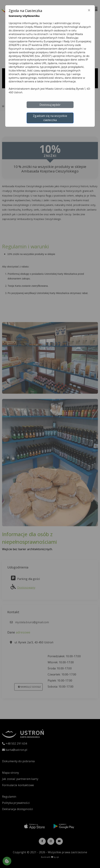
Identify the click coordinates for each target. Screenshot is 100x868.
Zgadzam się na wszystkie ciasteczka (50, 118)
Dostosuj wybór (50, 105)
